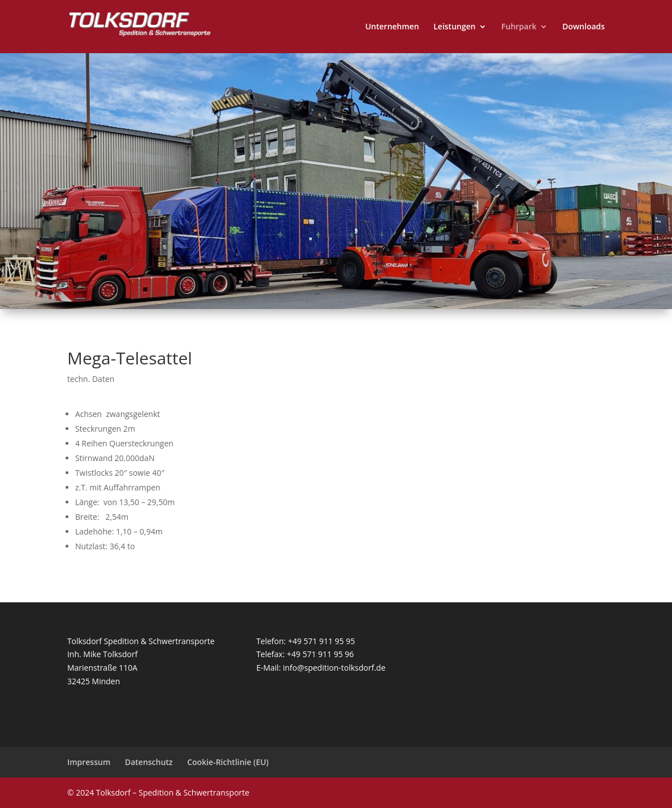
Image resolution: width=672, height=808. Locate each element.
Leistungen (454, 27)
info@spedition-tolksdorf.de (334, 668)
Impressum (89, 762)
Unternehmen (392, 27)
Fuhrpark (519, 27)
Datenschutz (149, 762)
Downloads (584, 27)
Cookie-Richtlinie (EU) (228, 762)
